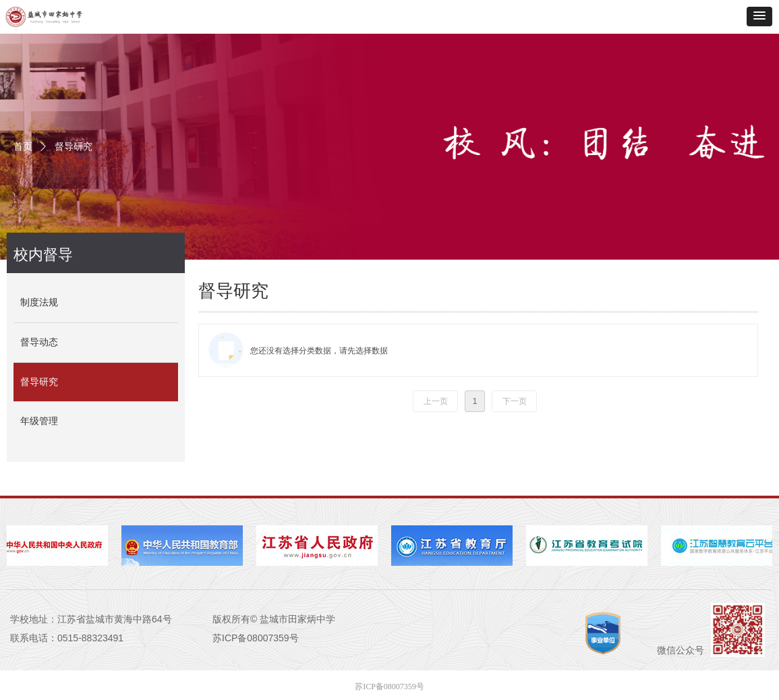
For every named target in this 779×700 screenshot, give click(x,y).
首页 (23, 147)
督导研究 (74, 147)
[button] (759, 17)
